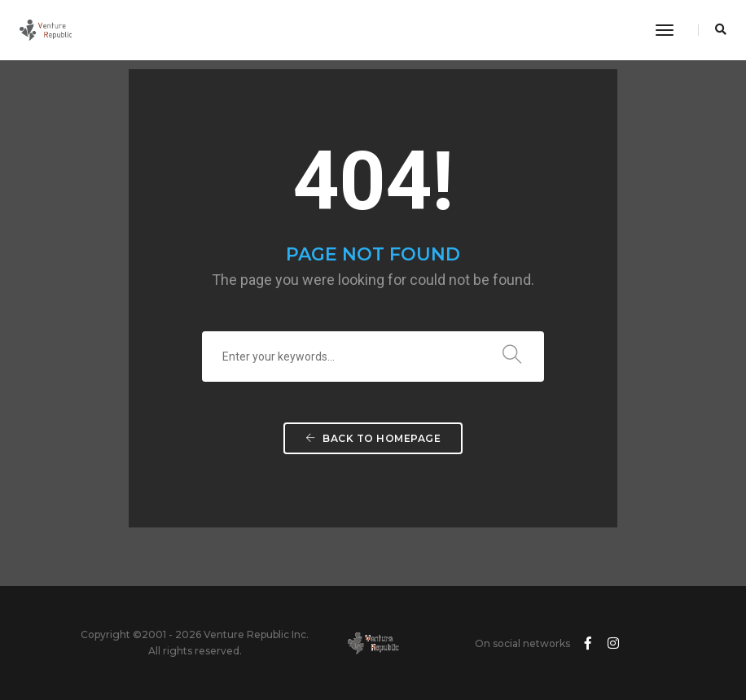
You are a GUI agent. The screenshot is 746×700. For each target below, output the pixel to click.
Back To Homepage (373, 438)
